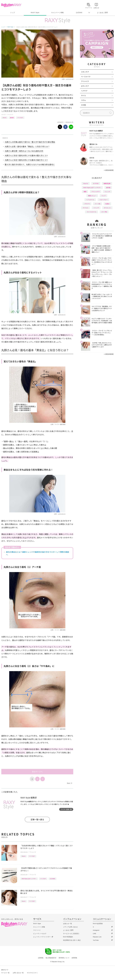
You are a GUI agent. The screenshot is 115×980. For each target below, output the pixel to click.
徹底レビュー (92, 196)
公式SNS (79, 13)
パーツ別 (97, 204)
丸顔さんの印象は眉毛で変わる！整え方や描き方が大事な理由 (30, 142)
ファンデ (96, 208)
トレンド (107, 192)
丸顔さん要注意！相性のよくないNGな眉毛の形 (24, 151)
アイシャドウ (96, 192)
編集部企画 (107, 183)
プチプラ (87, 204)
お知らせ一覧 (67, 924)
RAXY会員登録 (98, 924)
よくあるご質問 (102, 13)
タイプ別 (104, 212)
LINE (95, 934)
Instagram (96, 930)
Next (69, 783)
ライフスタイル (92, 212)
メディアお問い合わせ (70, 927)
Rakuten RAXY (11, 5)
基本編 (12, 118)
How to (4, 118)
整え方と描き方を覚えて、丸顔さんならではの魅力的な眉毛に (30, 164)
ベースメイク (86, 77)
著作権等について (64, 958)
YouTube (96, 940)
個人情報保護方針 (51, 958)
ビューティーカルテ (40, 934)
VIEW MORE (109, 170)
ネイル (83, 95)
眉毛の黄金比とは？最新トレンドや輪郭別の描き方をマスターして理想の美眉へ (38, 553)
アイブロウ (20, 118)
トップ (13, 13)
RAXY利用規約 (68, 937)
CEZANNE (52, 879)
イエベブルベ (103, 200)
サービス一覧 (5, 973)
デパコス (86, 208)
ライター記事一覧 (66, 809)
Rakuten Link (97, 937)
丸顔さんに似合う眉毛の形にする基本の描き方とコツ (26, 160)
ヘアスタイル (90, 200)
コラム (83, 100)
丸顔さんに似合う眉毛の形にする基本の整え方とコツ (26, 155)
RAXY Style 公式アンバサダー (29, 879)
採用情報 (74, 958)
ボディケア (85, 86)
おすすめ (96, 183)
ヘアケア (84, 91)
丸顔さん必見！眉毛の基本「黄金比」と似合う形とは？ (27, 146)
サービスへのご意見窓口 (71, 934)
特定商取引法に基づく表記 (72, 940)
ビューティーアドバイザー (42, 937)
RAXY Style (35, 13)
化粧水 (107, 204)
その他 (83, 105)
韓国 (85, 192)
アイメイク (10, 115)
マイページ (37, 930)
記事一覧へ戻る (37, 819)
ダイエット (107, 208)
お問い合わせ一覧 (18, 973)
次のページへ (37, 772)
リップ (103, 196)
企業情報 (41, 958)
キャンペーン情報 (57, 13)
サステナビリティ (32, 973)
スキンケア (85, 72)
